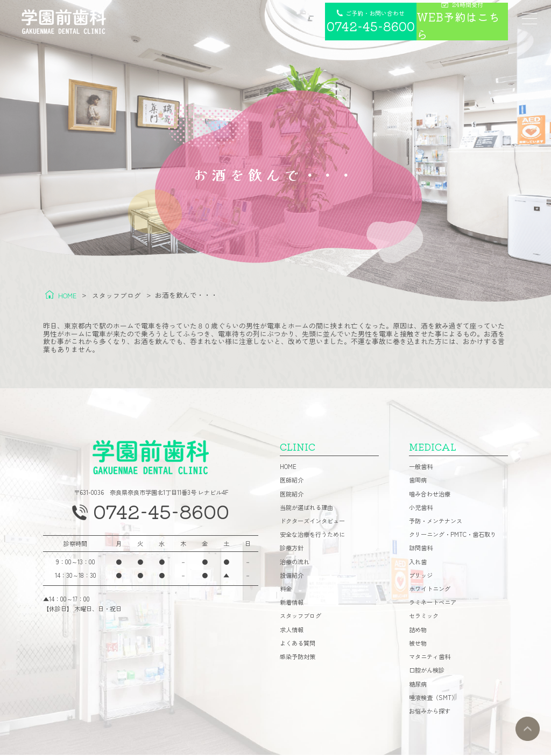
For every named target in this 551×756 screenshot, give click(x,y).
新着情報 (292, 603)
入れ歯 (418, 563)
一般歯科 (421, 468)
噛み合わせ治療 (430, 495)
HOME (288, 468)
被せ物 (418, 644)
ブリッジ (421, 576)
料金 (286, 590)
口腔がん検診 (427, 671)
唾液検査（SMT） (433, 699)
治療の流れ (295, 563)
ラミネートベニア (433, 603)
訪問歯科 (421, 549)
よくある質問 (298, 644)
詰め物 (418, 631)
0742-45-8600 (162, 514)
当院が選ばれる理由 (306, 509)
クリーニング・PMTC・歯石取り (453, 535)
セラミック (424, 617)
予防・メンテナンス (436, 522)
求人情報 (292, 631)
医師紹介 (292, 482)
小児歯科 (421, 509)
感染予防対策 (298, 658)
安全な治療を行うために (312, 535)
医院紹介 (292, 495)
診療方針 (292, 549)
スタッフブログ (301, 617)
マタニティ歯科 (430, 658)
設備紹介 (292, 576)
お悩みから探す (430, 712)
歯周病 (418, 482)
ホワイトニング (430, 590)
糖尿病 (418, 685)
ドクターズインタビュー (312, 522)
